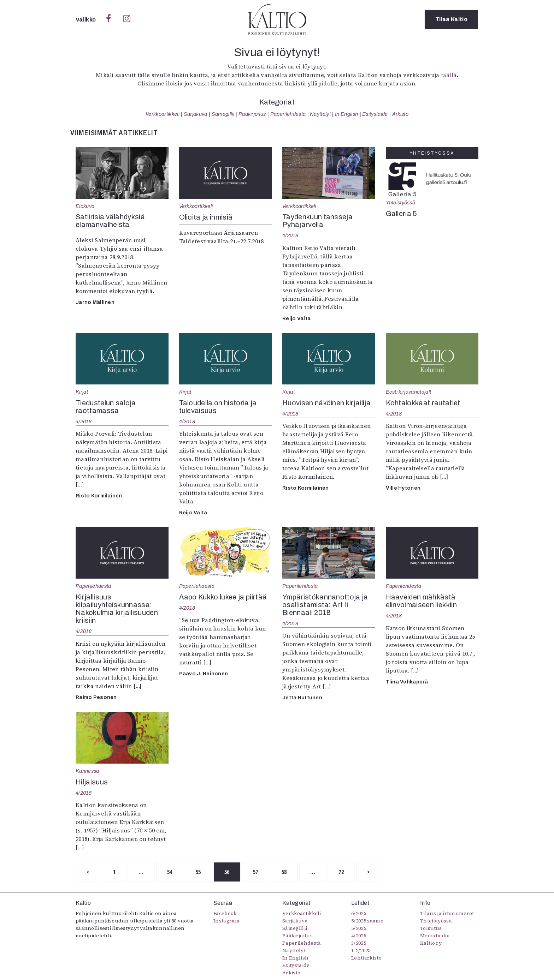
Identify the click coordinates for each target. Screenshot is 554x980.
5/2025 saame (367, 921)
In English (346, 114)
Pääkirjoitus (252, 114)
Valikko (86, 20)
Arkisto (400, 114)
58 (284, 872)
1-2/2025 (361, 950)
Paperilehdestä (288, 114)
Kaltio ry (431, 943)
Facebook (225, 913)
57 (256, 872)
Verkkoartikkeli (163, 114)
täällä (449, 75)
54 (170, 872)
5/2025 (359, 928)
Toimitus (431, 928)
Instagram (226, 921)
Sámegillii (223, 114)
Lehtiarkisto (366, 958)
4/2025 (359, 936)
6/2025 (359, 913)
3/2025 (359, 943)
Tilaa (451, 19)
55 (198, 872)
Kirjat (82, 392)
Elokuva (85, 206)
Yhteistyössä (400, 203)
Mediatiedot (435, 936)
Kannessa (87, 771)
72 (341, 872)
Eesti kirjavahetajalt (409, 392)
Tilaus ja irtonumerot (447, 913)
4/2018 (290, 235)
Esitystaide (375, 114)
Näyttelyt (320, 114)
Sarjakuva (196, 114)
